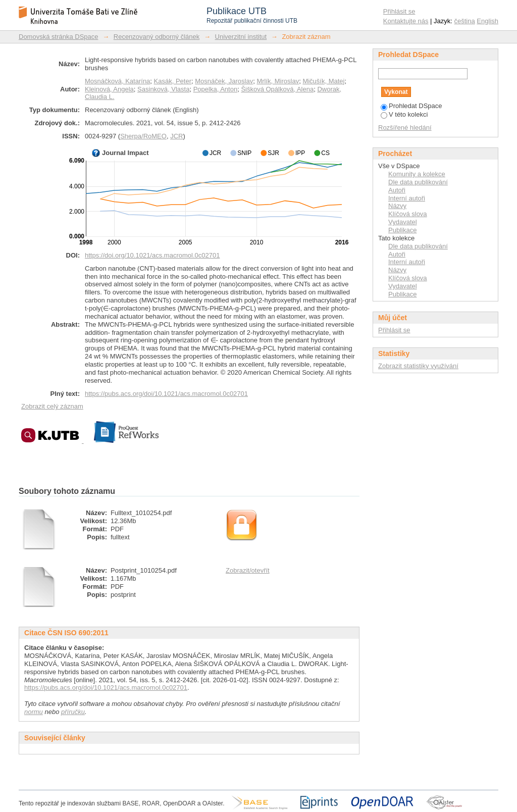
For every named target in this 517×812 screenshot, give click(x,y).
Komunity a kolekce (417, 174)
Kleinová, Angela (109, 89)
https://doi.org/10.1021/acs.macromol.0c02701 (152, 255)
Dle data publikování (418, 182)
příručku (73, 712)
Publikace (402, 230)
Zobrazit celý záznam (52, 406)
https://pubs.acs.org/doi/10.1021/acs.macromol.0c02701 (166, 394)
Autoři (397, 190)
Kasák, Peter (173, 81)
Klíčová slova (408, 214)
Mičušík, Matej (323, 81)
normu (34, 712)
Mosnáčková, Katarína (117, 81)
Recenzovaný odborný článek (157, 37)
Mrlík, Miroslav (278, 81)
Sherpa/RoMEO (143, 136)
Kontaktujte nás (406, 21)
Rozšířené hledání (405, 128)
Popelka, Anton (215, 89)
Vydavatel (403, 222)
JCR (176, 136)
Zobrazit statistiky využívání (418, 366)
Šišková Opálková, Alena (277, 89)
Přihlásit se (399, 11)
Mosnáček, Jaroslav (224, 81)
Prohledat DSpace (411, 106)
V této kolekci (404, 114)
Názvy (397, 206)
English (487, 21)
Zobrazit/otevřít (248, 570)
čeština (465, 21)
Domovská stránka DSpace (59, 37)
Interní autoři (407, 198)
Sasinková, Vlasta (163, 89)
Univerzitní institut (241, 37)
